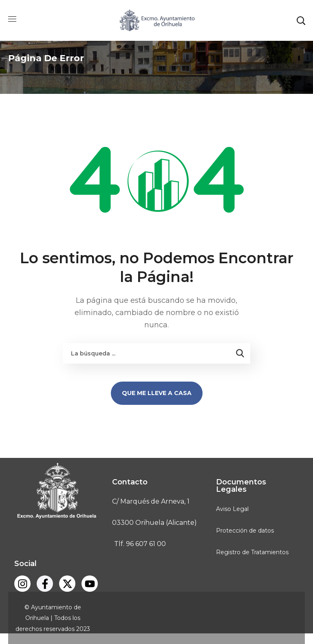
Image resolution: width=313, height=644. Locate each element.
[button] (301, 20)
